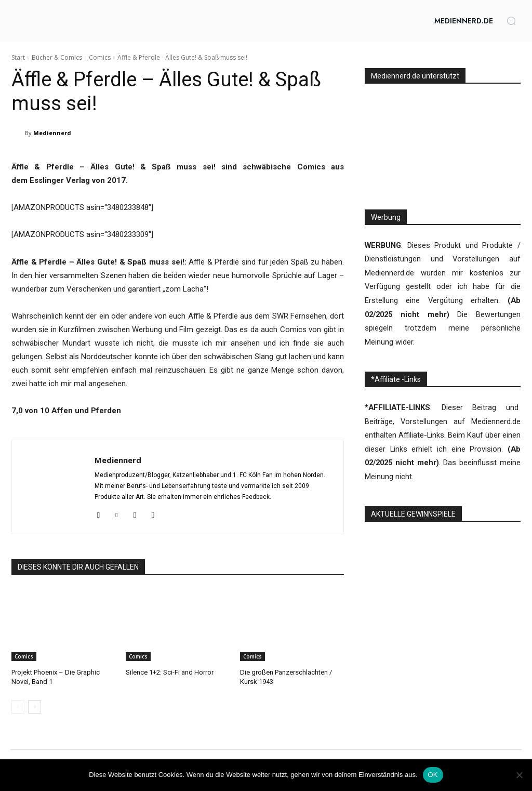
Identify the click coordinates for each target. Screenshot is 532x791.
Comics (100, 57)
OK (433, 775)
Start (18, 57)
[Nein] (519, 775)
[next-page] (35, 707)
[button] (511, 21)
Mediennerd (52, 133)
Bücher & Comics (57, 57)
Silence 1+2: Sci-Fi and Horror (170, 672)
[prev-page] (18, 707)
